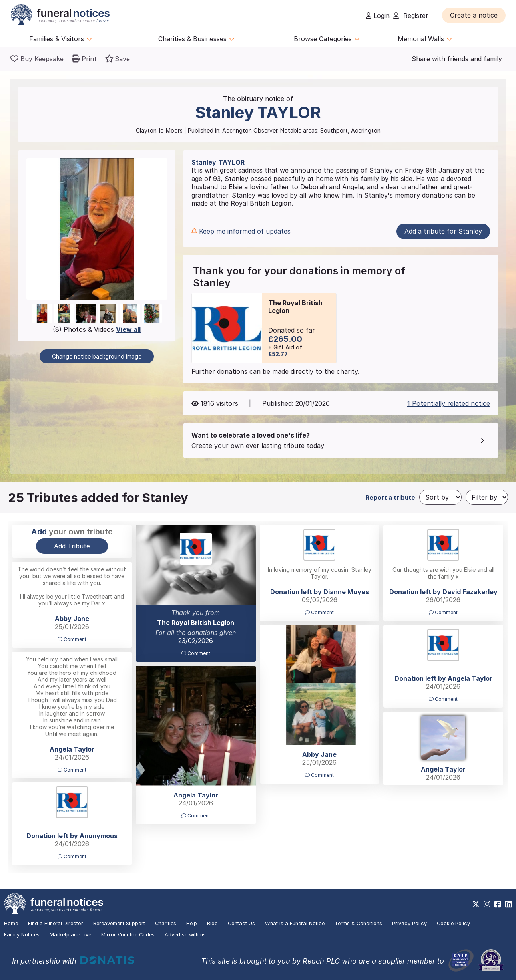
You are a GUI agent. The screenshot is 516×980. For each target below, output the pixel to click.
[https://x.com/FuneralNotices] (476, 904)
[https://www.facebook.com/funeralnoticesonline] (498, 904)
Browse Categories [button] (327, 39)
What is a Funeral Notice (295, 923)
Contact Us (241, 923)
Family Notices (22, 935)
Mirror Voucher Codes (128, 935)
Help (192, 923)
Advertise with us (185, 935)
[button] (474, 15)
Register (411, 16)
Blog (212, 923)
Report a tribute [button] (390, 497)
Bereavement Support (119, 923)
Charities (166, 923)
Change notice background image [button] (97, 356)
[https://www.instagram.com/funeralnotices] (487, 904)
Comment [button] (196, 653)
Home (11, 923)
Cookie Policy (453, 923)
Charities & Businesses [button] (197, 39)
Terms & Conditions (358, 923)
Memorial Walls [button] (425, 39)
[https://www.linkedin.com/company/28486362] (509, 904)
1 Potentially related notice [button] (449, 403)
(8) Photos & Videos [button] (97, 329)
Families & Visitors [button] (61, 39)
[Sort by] (440, 497)
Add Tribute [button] (72, 546)
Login (378, 16)
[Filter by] (487, 497)
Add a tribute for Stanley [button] (443, 231)
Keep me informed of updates (241, 231)
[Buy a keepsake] (37, 59)
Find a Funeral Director (56, 923)
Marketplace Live (70, 935)
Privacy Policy (409, 923)
